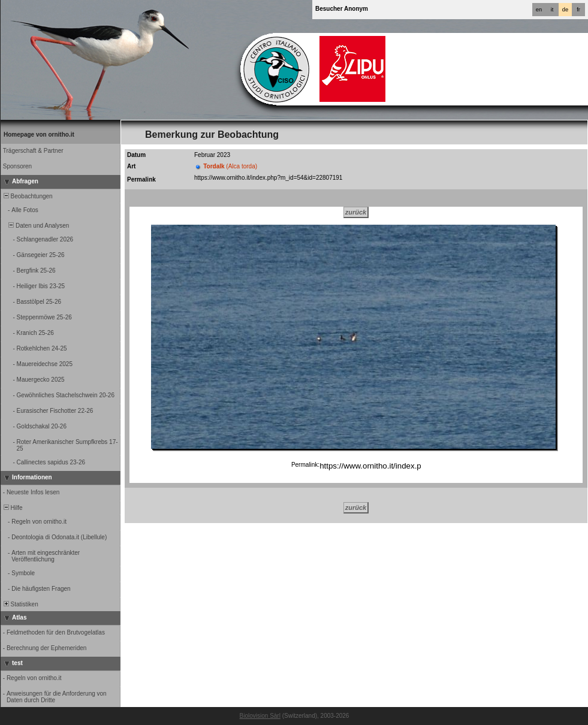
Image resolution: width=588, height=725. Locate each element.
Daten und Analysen (35, 226)
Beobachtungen (27, 196)
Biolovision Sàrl (260, 716)
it (552, 10)
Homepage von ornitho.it (39, 135)
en (539, 10)
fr (578, 10)
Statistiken (20, 604)
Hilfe (12, 508)
